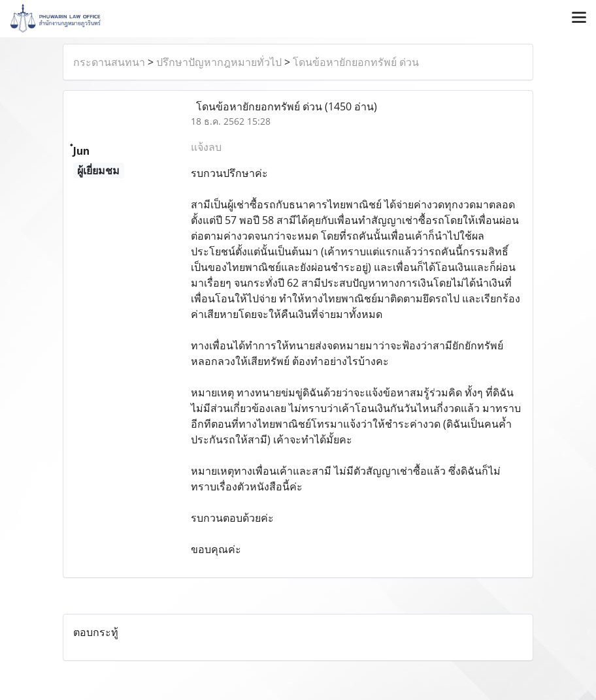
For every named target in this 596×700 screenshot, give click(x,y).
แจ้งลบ (206, 147)
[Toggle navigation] (579, 18)
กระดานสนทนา (109, 62)
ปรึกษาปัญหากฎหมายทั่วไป (219, 62)
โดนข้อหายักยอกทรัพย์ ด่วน (356, 62)
